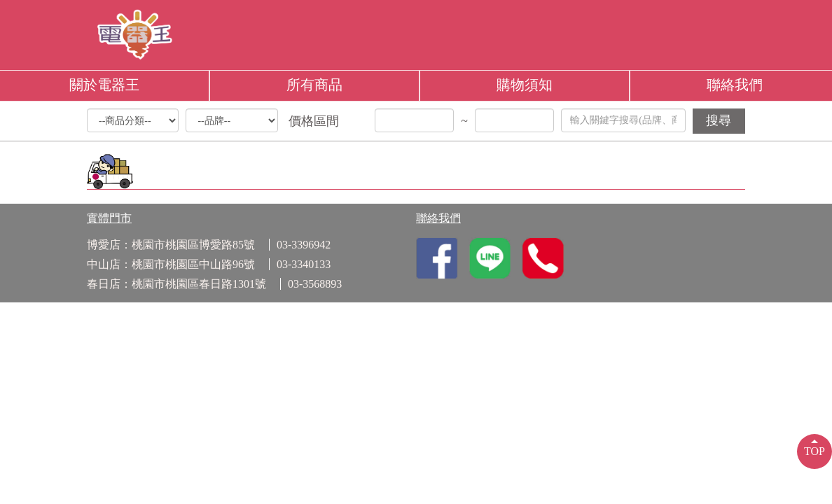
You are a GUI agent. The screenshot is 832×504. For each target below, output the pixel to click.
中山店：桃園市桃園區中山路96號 (171, 264)
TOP (814, 451)
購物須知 (525, 85)
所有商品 (314, 85)
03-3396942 (304, 245)
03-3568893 (315, 284)
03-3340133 (304, 264)
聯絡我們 (735, 85)
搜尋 (719, 120)
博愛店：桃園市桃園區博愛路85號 (171, 245)
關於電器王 (104, 85)
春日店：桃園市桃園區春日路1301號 (176, 284)
